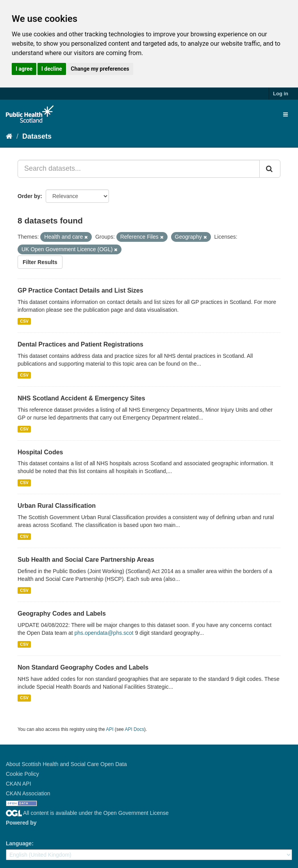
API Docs (135, 729)
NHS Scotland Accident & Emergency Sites (81, 398)
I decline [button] (52, 69)
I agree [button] (24, 69)
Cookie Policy (22, 774)
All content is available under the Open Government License (87, 813)
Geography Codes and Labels (62, 613)
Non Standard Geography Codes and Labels (83, 667)
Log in (281, 94)
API (110, 729)
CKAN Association (28, 793)
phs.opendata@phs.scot (104, 633)
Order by (29, 196)
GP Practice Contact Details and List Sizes (80, 290)
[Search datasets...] (139, 169)
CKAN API (19, 784)
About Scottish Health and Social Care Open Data (66, 764)
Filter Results (40, 262)
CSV (24, 321)
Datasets (37, 136)
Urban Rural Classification (57, 506)
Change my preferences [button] (100, 69)
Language (19, 843)
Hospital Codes (40, 452)
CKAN (19, 831)
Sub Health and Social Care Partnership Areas (86, 560)
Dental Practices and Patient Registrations (80, 344)
